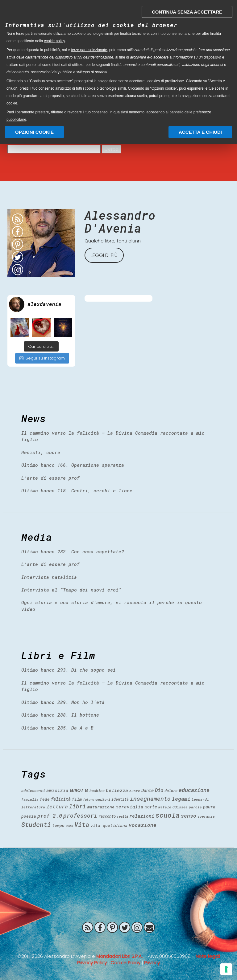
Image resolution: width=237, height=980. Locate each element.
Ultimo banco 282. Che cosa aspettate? (73, 551)
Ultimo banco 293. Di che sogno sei (69, 670)
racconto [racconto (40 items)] (107, 816)
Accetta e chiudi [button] (200, 132)
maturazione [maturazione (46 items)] (101, 807)
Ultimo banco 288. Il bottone (60, 715)
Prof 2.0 (118, 942)
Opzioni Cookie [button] (34, 132)
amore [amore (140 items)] (79, 790)
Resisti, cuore (41, 452)
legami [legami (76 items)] (181, 799)
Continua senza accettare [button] (187, 12)
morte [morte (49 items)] (151, 807)
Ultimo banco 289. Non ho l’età (63, 702)
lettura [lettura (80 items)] (57, 806)
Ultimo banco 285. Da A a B (57, 728)
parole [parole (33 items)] (195, 807)
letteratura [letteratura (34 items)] (33, 807)
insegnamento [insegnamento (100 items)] (150, 799)
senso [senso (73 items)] (189, 816)
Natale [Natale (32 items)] (165, 807)
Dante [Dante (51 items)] (148, 790)
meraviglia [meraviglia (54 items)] (130, 807)
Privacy (152, 963)
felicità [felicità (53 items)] (61, 799)
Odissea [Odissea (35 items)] (180, 807)
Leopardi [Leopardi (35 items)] (200, 799)
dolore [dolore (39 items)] (171, 791)
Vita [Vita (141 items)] (82, 824)
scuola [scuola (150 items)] (168, 815)
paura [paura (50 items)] (209, 807)
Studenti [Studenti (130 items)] (36, 825)
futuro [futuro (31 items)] (89, 799)
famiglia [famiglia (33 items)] (30, 799)
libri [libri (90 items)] (78, 806)
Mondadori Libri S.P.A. (119, 956)
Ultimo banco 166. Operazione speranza (73, 465)
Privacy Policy (92, 963)
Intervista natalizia (49, 577)
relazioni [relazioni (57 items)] (142, 816)
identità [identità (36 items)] (120, 799)
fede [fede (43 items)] (45, 799)
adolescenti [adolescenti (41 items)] (33, 791)
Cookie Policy (125, 963)
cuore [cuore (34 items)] (135, 791)
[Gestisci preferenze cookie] (226, 969)
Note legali (208, 956)
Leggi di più (104, 255)
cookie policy (54, 41)
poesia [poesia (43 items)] (29, 816)
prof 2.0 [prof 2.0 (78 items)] (50, 816)
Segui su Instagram (42, 358)
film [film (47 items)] (77, 799)
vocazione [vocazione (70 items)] (143, 825)
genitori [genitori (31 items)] (103, 799)
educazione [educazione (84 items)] (194, 790)
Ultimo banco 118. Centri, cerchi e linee (77, 490)
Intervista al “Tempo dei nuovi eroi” (71, 590)
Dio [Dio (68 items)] (159, 790)
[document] (118, 62)
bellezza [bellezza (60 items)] (117, 790)
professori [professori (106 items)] (80, 815)
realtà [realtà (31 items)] (123, 816)
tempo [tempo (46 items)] (58, 825)
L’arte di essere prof (50, 478)
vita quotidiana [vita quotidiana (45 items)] (109, 825)
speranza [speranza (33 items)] (206, 816)
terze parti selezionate (89, 50)
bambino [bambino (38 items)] (97, 791)
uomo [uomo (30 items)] (69, 826)
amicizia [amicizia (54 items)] (57, 790)
